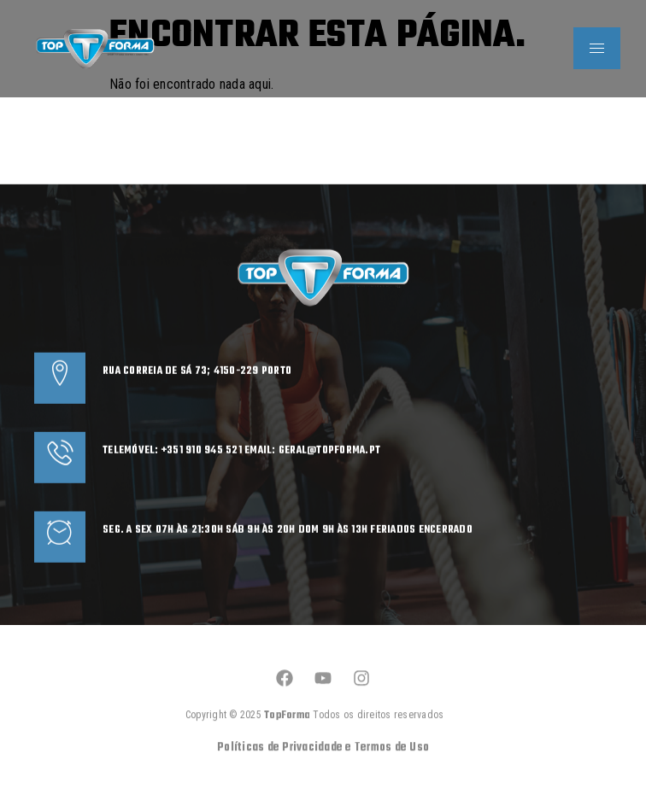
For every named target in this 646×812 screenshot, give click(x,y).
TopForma (288, 739)
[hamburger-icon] (597, 48)
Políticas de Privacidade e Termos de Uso (323, 771)
